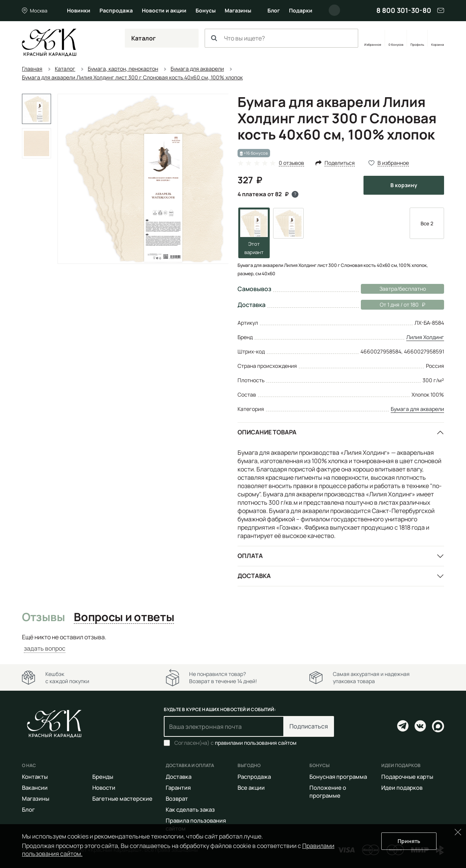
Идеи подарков (402, 788)
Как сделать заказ (190, 810)
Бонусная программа (338, 777)
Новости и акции (164, 10)
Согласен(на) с (235, 743)
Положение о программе (328, 792)
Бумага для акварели (417, 409)
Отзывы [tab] (43, 617)
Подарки (301, 10)
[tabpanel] (233, 643)
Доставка (254, 576)
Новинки (79, 10)
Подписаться (309, 726)
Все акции (251, 788)
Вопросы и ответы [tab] (124, 617)
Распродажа (116, 10)
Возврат (177, 799)
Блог (274, 10)
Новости (104, 788)
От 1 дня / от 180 (393, 305)
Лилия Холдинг (425, 337)
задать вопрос (45, 648)
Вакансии (35, 788)
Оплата (250, 556)
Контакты (35, 777)
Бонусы (206, 10)
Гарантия (178, 788)
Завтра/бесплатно (403, 289)
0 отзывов (291, 163)
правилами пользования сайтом (256, 743)
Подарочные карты (407, 777)
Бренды (103, 777)
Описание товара (267, 432)
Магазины (238, 10)
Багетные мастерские (122, 799)
